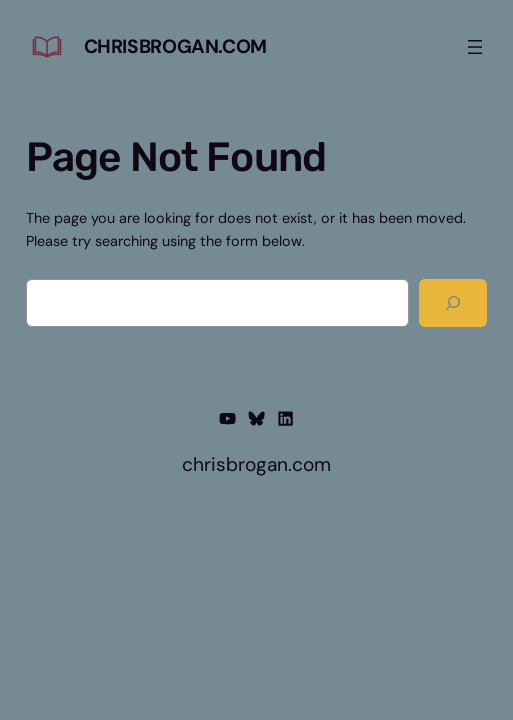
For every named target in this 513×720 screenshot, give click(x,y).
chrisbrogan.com (175, 46)
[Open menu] (475, 47)
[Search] (453, 303)
